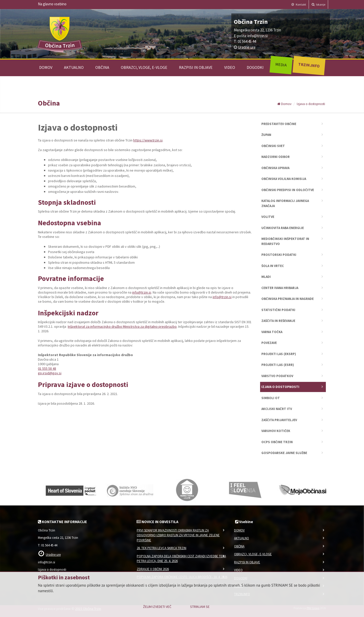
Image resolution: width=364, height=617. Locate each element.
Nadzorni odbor (276, 157)
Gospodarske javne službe (284, 453)
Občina (102, 67)
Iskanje (318, 4)
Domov (46, 67)
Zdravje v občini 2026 (153, 569)
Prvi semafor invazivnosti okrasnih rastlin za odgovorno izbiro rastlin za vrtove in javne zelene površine (178, 535)
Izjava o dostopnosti (311, 104)
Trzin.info (309, 65)
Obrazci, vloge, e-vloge (144, 67)
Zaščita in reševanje (278, 321)
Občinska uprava (275, 168)
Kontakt (299, 4)
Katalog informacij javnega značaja (285, 203)
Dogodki (255, 67)
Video (230, 67)
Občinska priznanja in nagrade (288, 299)
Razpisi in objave (196, 67)
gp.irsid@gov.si (50, 373)
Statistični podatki (278, 310)
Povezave (269, 343)
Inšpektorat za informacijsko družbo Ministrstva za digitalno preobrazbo (122, 326)
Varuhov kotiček (276, 431)
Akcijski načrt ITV (277, 409)
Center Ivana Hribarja (280, 288)
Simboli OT (271, 398)
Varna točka (272, 332)
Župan (266, 135)
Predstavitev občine (279, 124)
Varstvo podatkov (277, 376)
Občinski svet (273, 146)
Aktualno (74, 67)
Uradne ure (247, 47)
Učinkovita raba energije (283, 228)
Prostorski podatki (279, 255)
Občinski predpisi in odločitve (288, 190)
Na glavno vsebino (52, 4)
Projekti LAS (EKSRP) (279, 354)
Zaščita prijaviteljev (279, 420)
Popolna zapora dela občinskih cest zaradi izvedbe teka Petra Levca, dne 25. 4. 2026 (181, 559)
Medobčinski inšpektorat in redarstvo (285, 241)
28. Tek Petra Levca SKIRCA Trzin (162, 548)
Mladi (266, 277)
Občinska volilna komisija (284, 179)
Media (281, 65)
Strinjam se (200, 607)
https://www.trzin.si (148, 140)
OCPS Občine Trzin (277, 442)
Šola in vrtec (273, 266)
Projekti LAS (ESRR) (278, 365)
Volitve (268, 217)
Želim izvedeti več (157, 607)
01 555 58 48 (47, 368)
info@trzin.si (258, 36)
